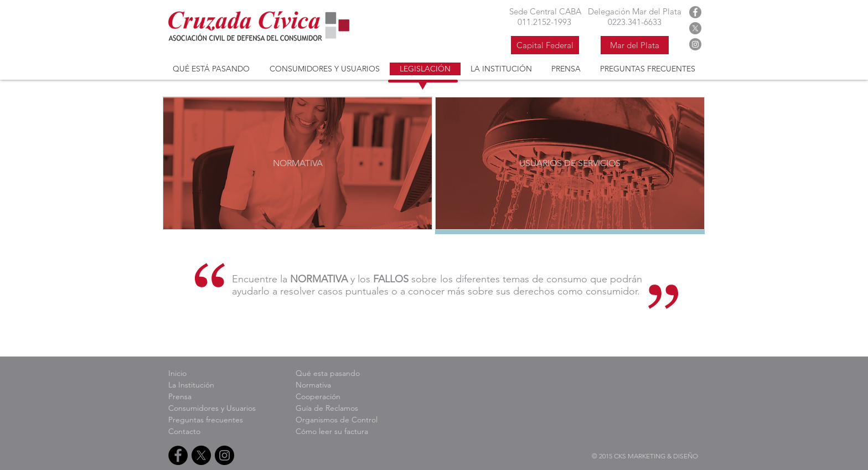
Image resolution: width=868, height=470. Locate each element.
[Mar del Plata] (635, 45)
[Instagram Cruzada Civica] (695, 44)
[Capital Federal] (545, 45)
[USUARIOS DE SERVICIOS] (570, 163)
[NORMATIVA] (298, 163)
